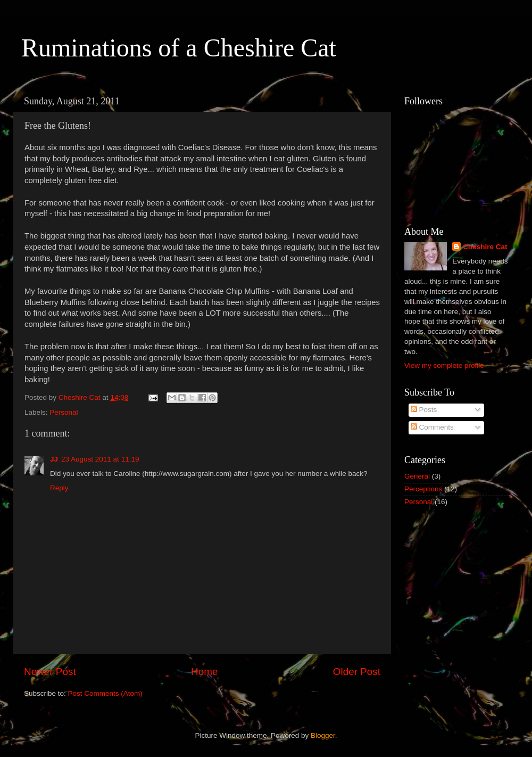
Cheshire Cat (485, 247)
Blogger (323, 735)
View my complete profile (444, 365)
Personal (64, 412)
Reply (59, 488)
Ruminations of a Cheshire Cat (179, 48)
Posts (424, 410)
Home (204, 672)
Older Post (357, 672)
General (417, 476)
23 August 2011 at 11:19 (100, 459)
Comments (432, 427)
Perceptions (423, 489)
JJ (54, 459)
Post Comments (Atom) (105, 693)
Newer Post (50, 672)
